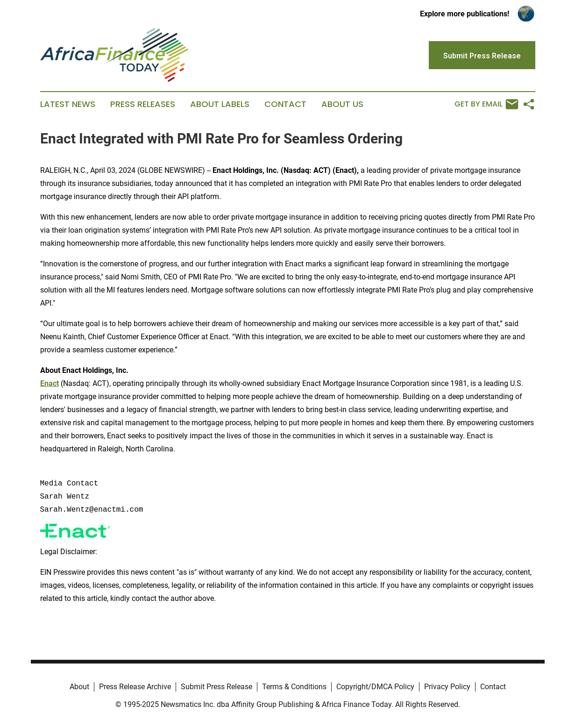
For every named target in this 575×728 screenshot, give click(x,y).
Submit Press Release (217, 687)
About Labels (220, 104)
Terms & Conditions (294, 687)
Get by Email (486, 104)
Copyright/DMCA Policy (375, 687)
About (79, 687)
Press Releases (143, 104)
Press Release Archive (135, 687)
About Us (342, 104)
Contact (285, 104)
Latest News (68, 104)
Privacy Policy (447, 687)
